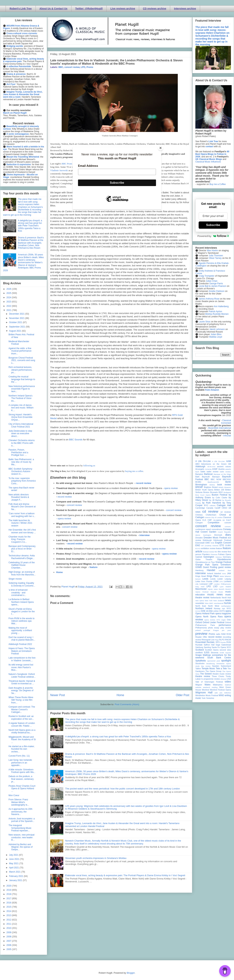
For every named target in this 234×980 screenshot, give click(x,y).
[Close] (161, 148)
